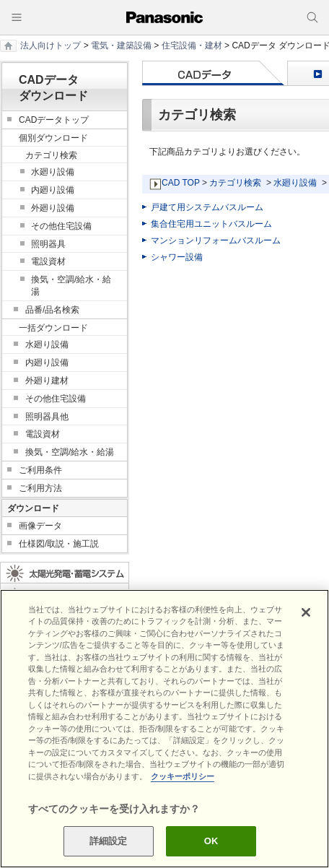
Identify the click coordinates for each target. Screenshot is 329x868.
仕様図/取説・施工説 (59, 544)
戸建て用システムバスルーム (207, 207)
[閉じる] (306, 612)
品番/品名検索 (52, 310)
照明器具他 (47, 417)
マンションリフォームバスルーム (216, 240)
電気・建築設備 (121, 45)
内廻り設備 (53, 190)
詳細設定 (109, 841)
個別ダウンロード (53, 138)
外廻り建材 (47, 381)
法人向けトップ (51, 45)
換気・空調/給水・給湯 (71, 286)
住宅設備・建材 (192, 45)
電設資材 (48, 261)
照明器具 (48, 244)
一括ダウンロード (53, 328)
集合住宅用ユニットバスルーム (211, 224)
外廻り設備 (53, 208)
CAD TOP (181, 183)
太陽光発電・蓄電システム (65, 573)
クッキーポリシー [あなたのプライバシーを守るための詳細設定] (183, 776)
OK (211, 841)
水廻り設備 (295, 183)
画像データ (40, 526)
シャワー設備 (177, 257)
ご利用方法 (40, 488)
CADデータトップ (54, 120)
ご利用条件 (40, 470)
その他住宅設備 (61, 226)
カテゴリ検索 (235, 183)
